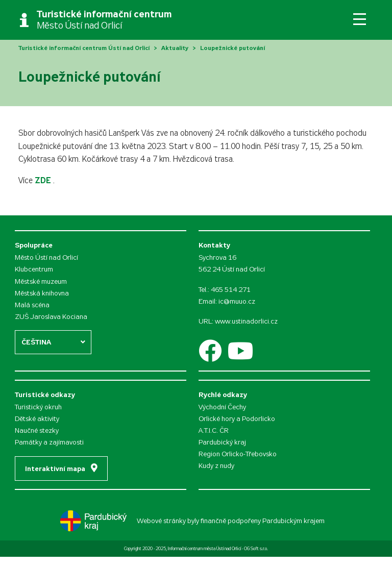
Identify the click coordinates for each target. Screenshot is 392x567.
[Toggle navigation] (360, 19)
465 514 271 (231, 290)
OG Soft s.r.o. (256, 549)
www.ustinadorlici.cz (246, 321)
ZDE (44, 180)
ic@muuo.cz (237, 301)
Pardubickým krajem (293, 521)
